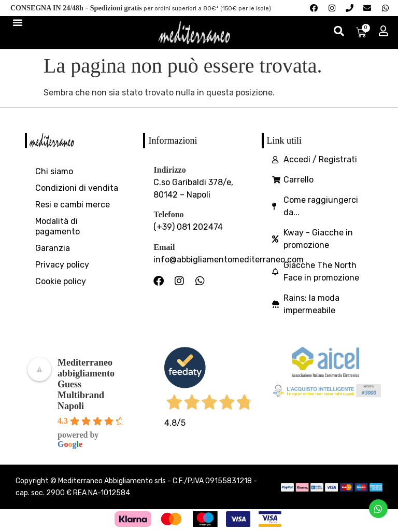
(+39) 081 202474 (188, 228)
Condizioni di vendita (77, 189)
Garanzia (53, 249)
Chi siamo (54, 172)
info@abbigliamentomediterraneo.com (229, 261)
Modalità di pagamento (58, 227)
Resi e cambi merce (73, 206)
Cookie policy (61, 282)
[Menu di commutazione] (18, 23)
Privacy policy (62, 266)
